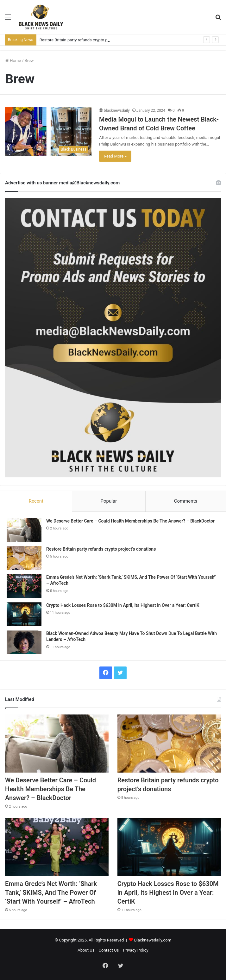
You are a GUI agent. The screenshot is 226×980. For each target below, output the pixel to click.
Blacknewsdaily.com (153, 940)
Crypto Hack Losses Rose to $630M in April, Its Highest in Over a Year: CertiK (123, 605)
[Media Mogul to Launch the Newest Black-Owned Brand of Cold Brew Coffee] (48, 132)
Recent (36, 501)
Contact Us (109, 950)
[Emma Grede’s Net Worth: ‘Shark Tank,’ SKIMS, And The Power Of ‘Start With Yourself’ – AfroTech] (24, 586)
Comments (186, 501)
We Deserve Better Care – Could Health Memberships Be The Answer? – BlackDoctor (130, 521)
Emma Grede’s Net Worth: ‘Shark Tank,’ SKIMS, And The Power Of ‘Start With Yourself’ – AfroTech (51, 893)
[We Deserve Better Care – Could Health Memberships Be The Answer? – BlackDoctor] (24, 530)
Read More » (115, 156)
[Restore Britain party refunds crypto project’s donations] (24, 558)
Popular (109, 501)
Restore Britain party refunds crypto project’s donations (90, 40)
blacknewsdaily (117, 111)
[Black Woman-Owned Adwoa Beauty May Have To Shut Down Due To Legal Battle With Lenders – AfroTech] (24, 642)
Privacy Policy (136, 950)
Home (13, 60)
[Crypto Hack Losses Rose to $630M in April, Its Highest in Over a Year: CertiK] (24, 614)
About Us (86, 950)
